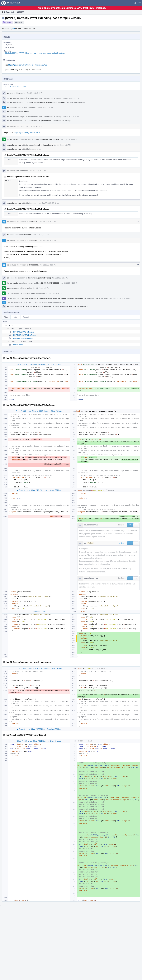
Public (20, 22)
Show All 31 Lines (39, 612)
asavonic (50, 102)
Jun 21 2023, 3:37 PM (35, 93)
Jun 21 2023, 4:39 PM (62, 145)
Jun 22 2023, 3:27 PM (60, 278)
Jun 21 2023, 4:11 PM (69, 139)
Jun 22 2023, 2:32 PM (41, 235)
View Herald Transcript (53, 98)
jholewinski (46, 120)
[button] (140, 3)
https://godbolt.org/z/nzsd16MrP (27, 132)
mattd (31, 102)
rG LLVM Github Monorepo (15, 86)
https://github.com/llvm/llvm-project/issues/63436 (28, 65)
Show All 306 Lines (38, 729)
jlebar (10, 45)
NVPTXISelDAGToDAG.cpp (24, 335)
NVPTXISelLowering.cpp (23, 338)
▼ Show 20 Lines (54, 364)
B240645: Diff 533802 (50, 283)
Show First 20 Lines (24, 364)
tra (14, 29)
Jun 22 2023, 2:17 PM (48, 222)
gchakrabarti (40, 102)
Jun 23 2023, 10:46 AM (122, 298)
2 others (62, 102)
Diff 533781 (33, 222)
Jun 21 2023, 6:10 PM (38, 171)
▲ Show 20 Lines (23, 490)
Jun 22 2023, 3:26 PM (48, 265)
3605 (8, 159)
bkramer (11, 47)
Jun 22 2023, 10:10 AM (51, 203)
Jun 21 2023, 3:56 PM (45, 107)
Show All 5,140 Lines (40, 668)
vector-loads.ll (19, 345)
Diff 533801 (33, 240)
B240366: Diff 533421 (50, 139)
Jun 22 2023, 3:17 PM (48, 240)
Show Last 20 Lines (54, 729)
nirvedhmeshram (14, 145)
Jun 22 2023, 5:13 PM (69, 283)
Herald (9, 98)
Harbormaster (13, 139)
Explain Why (107, 298)
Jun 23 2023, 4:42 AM (41, 288)
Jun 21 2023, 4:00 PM (34, 126)
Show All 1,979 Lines (39, 490)
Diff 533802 (33, 265)
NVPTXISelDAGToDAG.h (24, 332)
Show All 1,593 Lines (40, 411)
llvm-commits (34, 120)
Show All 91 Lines (40, 364)
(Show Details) (45, 278)
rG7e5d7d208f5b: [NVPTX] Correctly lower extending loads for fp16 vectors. (34, 53)
